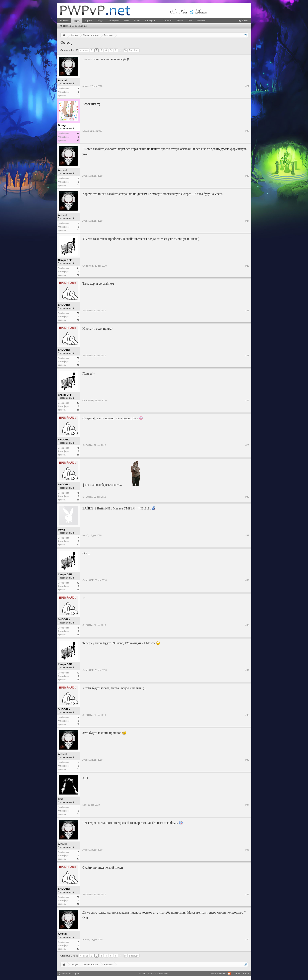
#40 (247, 939)
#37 (247, 805)
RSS (229, 974)
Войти (243, 20)
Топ (190, 20)
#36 (247, 760)
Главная (64, 20)
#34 (247, 670)
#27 (247, 356)
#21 (247, 86)
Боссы (180, 20)
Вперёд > (134, 50)
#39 (247, 894)
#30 (247, 497)
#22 (247, 131)
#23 (247, 176)
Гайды (100, 20)
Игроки (88, 20)
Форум (77, 21)
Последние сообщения (73, 26)
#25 (247, 266)
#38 (247, 850)
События (168, 20)
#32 (247, 580)
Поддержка (114, 20)
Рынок (137, 20)
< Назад (84, 50)
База (127, 20)
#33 (247, 625)
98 (125, 50)
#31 (247, 535)
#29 (247, 445)
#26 (247, 311)
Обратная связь (218, 974)
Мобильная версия (69, 974)
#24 (247, 221)
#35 (247, 715)
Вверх (246, 974)
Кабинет (201, 20)
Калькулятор (152, 20)
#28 (247, 400)
